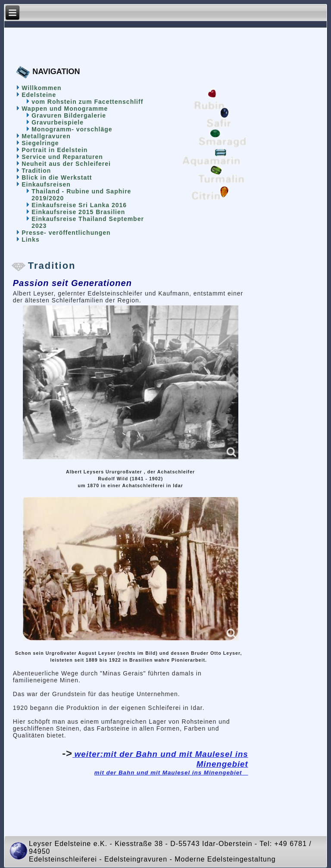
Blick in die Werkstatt (57, 177)
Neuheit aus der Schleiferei (66, 164)
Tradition (36, 171)
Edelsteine (39, 95)
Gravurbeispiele (58, 122)
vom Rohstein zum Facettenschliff (87, 102)
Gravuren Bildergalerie (69, 115)
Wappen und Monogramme (65, 109)
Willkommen (41, 88)
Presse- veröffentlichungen (66, 233)
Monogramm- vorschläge (72, 129)
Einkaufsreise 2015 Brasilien (78, 212)
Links (31, 240)
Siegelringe (40, 143)
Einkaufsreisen (46, 184)
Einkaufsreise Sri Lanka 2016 (79, 205)
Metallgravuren (46, 136)
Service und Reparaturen (62, 157)
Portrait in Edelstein (55, 150)
